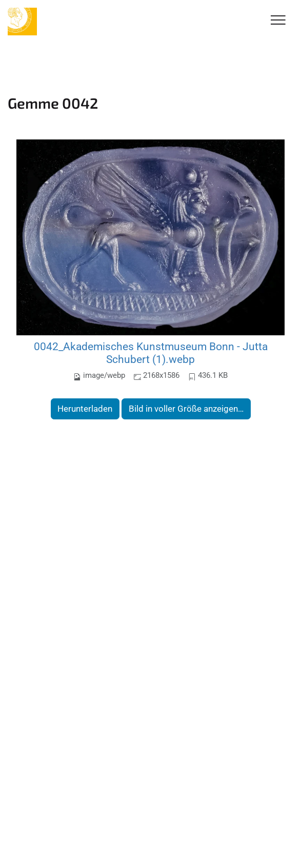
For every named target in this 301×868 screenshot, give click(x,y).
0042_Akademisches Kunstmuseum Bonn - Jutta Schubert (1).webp (151, 353)
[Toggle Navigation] (278, 21)
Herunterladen (85, 409)
